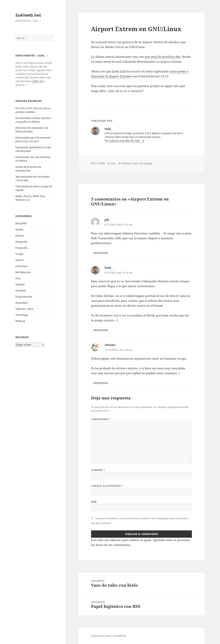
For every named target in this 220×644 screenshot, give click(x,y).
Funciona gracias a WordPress (109, 636)
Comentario (101, 419)
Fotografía (21, 248)
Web (94, 502)
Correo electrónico (107, 486)
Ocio (18, 278)
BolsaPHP (21, 223)
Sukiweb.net (28, 15)
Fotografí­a (21, 242)
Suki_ (113, 163)
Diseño (19, 230)
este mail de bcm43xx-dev (162, 57)
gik (107, 220)
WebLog (20, 321)
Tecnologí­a (22, 315)
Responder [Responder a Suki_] (101, 330)
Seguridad (21, 303)
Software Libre (24, 309)
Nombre (98, 470)
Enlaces (20, 236)
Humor (20, 260)
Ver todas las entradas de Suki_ (123, 141)
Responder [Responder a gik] (101, 253)
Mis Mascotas (23, 272)
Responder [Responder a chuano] (101, 383)
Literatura (22, 266)
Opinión (20, 284)
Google (19, 254)
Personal (21, 291)
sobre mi (38, 81)
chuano (110, 345)
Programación (24, 297)
